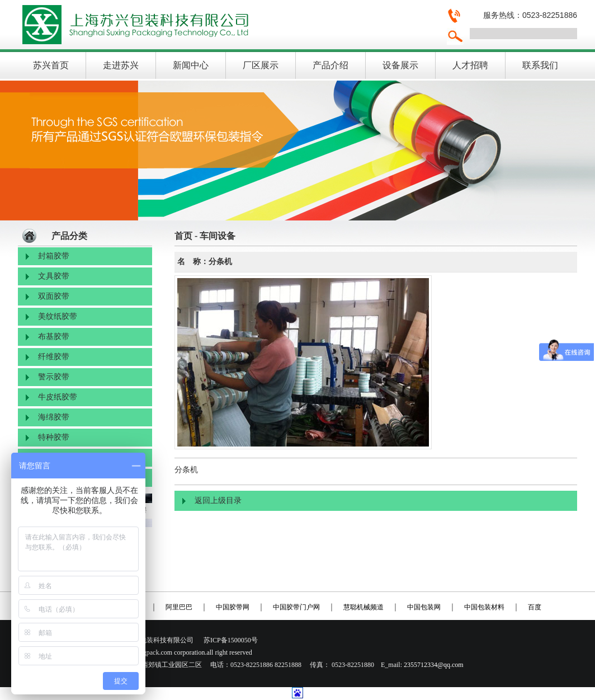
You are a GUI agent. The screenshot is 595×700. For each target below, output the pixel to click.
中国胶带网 (233, 607)
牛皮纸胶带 (58, 397)
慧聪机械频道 (363, 607)
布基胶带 (54, 337)
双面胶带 (54, 296)
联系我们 (540, 65)
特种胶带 (54, 437)
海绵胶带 (54, 417)
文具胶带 (54, 276)
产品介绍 (330, 65)
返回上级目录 (218, 501)
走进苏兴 (121, 65)
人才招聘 (470, 65)
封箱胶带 (54, 256)
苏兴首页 (51, 65)
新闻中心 (191, 65)
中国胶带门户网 (296, 607)
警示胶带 (54, 377)
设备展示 (400, 65)
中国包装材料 (484, 607)
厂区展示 (261, 65)
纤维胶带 (54, 357)
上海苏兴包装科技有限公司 (228, 25)
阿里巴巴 (179, 607)
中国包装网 (424, 607)
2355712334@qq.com (434, 665)
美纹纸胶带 (58, 316)
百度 (535, 607)
